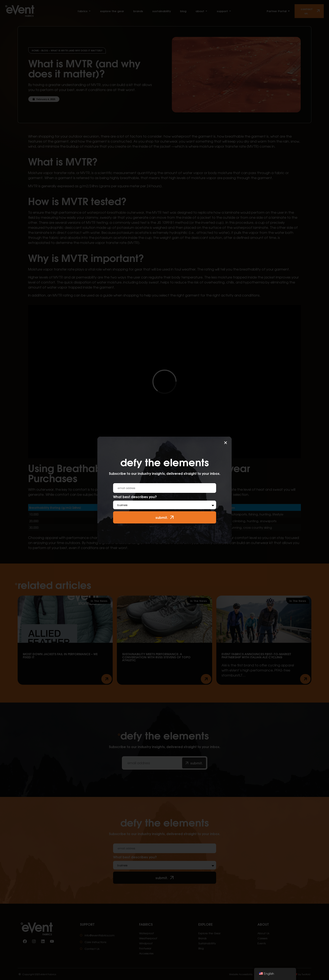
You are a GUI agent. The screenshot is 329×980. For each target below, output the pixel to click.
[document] (164, 490)
